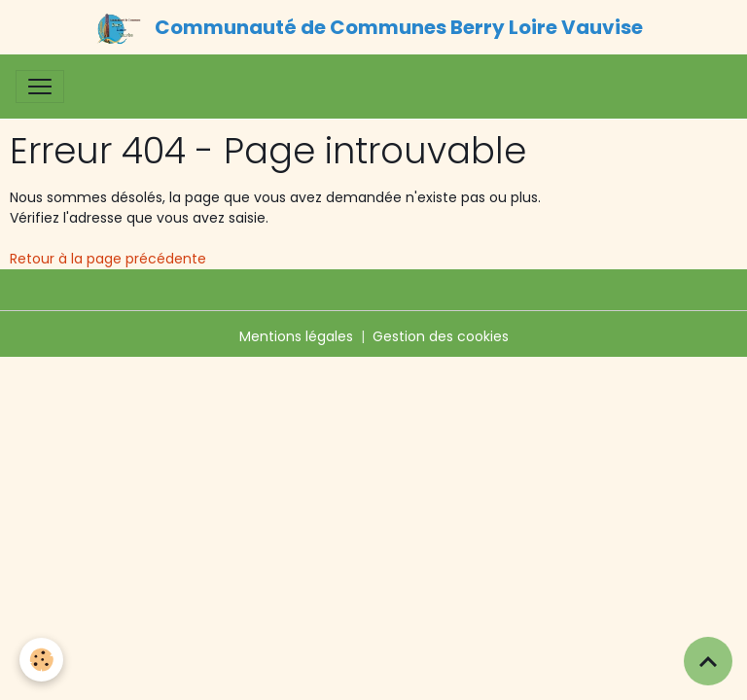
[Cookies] (41, 660)
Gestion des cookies (441, 336)
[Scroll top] (708, 661)
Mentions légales (296, 336)
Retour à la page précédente (108, 259)
